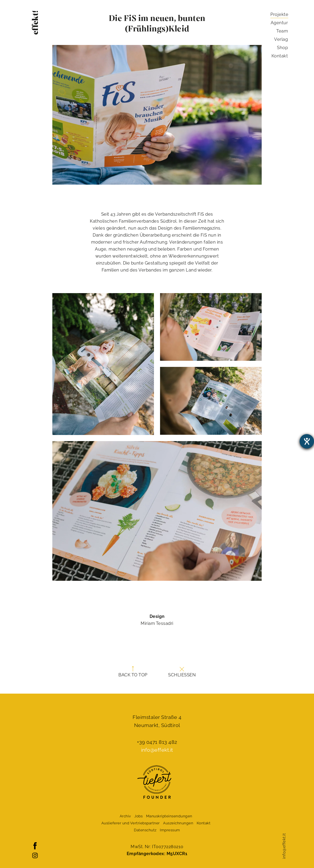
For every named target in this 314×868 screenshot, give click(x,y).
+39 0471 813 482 (157, 742)
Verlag (281, 39)
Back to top (133, 672)
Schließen (182, 672)
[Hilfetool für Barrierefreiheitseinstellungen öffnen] (307, 441)
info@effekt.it (284, 846)
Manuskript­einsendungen (169, 816)
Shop (282, 48)
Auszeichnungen (178, 823)
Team (282, 31)
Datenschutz (145, 830)
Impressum (170, 830)
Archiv (125, 816)
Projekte (279, 14)
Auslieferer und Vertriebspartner (131, 823)
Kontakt (280, 56)
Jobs (138, 816)
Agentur (279, 23)
